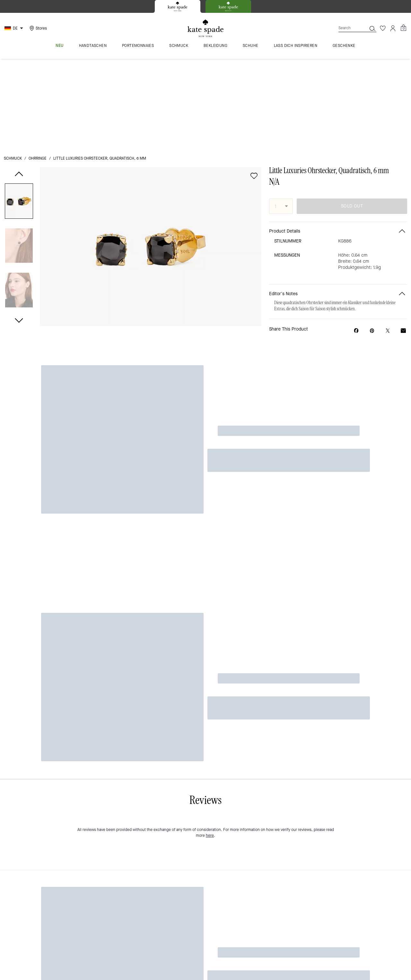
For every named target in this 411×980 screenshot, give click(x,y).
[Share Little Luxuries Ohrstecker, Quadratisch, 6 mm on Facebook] (356, 241)
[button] (19, 113)
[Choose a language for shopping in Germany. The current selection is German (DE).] (15, 28)
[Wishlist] (383, 28)
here (210, 315)
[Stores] (37, 28)
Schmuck (13, 69)
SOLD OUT (352, 116)
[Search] (347, 28)
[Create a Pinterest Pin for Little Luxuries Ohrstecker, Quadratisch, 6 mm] (372, 241)
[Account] (393, 28)
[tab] (178, 6)
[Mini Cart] (403, 28)
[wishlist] (254, 86)
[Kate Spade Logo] (205, 28)
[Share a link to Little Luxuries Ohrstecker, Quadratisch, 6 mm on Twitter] (388, 241)
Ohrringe (38, 69)
